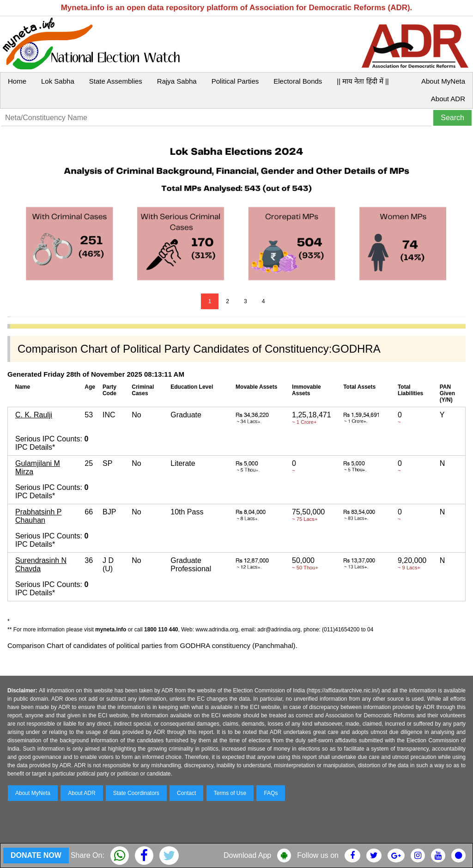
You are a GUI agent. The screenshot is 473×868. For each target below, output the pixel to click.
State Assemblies (116, 81)
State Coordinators (136, 793)
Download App (247, 855)
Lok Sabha (58, 81)
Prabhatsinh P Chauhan (39, 516)
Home (17, 81)
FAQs (271, 793)
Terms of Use (230, 793)
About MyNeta (443, 81)
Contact (186, 793)
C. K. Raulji (34, 415)
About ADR (448, 99)
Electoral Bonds (298, 81)
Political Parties (235, 81)
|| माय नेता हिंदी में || (363, 81)
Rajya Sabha (177, 81)
